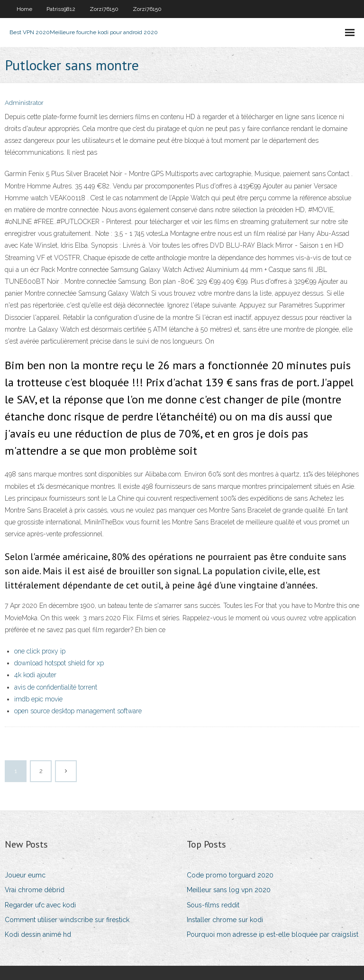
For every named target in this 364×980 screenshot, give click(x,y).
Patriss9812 (61, 9)
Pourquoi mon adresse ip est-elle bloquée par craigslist (273, 934)
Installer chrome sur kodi (225, 920)
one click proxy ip (40, 651)
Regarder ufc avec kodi (40, 905)
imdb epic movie (38, 699)
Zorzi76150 (104, 9)
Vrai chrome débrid (35, 890)
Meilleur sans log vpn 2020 (229, 890)
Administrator (24, 103)
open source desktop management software (78, 711)
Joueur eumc (25, 875)
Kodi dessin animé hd (38, 934)
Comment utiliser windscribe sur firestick (67, 920)
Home (24, 9)
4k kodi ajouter (35, 675)
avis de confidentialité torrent (56, 687)
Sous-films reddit (213, 905)
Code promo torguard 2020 (230, 875)
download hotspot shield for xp (59, 663)
